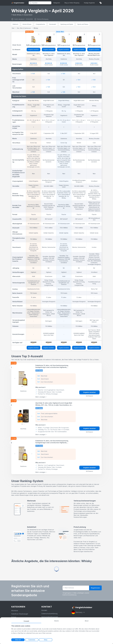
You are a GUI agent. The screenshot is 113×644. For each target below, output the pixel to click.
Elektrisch (15, 24)
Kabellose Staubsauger (20, 614)
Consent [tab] (26, 621)
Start (13, 28)
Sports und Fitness (83, 24)
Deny (46, 640)
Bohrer (14, 617)
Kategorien (57, 3)
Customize (32, 640)
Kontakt (44, 610)
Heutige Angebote (89, 3)
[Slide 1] (23, 386)
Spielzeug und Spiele (67, 24)
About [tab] (87, 621)
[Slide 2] (25, 386)
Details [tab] (56, 621)
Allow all (18, 640)
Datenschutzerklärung (49, 614)
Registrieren (95, 588)
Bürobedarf (53, 24)
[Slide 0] (22, 386)
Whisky (36, 28)
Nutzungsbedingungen (50, 617)
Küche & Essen (27, 24)
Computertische (40, 24)
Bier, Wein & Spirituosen (24, 28)
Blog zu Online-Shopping (72, 3)
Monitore (15, 611)
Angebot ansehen (33, 49)
